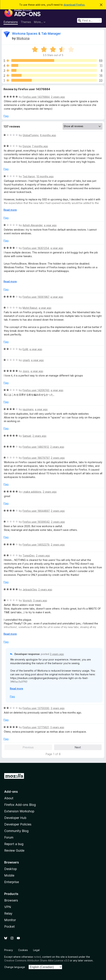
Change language (15, 967)
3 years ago (40, 600)
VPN (8, 907)
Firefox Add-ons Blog (20, 805)
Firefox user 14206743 (36, 390)
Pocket (10, 927)
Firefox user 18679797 (36, 458)
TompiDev (29, 556)
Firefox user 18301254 (36, 248)
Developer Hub (15, 818)
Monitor (10, 920)
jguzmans (28, 409)
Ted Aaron (29, 176)
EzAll (25, 349)
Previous (28, 747)
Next (78, 747)
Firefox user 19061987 (36, 297)
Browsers (11, 900)
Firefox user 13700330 (36, 708)
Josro (26, 371)
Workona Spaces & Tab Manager (36, 34)
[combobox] (89, 20)
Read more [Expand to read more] (10, 210)
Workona (23, 38)
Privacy (9, 950)
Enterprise (12, 882)
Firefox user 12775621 (36, 727)
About (9, 798)
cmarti (26, 360)
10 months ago (45, 176)
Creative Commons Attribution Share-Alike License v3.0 (37, 960)
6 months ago (48, 135)
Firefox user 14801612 (36, 447)
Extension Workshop (19, 811)
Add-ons (11, 792)
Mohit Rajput (30, 308)
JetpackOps (30, 589)
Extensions (11, 22)
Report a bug (14, 844)
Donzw (27, 146)
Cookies (23, 950)
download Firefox (74, 5)
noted (37, 957)
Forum (9, 837)
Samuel (27, 436)
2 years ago (58, 97)
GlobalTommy (31, 135)
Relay (8, 913)
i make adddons (32, 492)
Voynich (27, 600)
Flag (6, 116)
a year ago (50, 225)
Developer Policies (18, 824)
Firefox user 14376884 (36, 97)
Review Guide (14, 850)
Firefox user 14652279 (36, 545)
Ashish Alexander (33, 225)
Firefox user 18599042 (36, 522)
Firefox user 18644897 (36, 511)
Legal (36, 950)
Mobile (9, 875)
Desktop (10, 869)
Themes (26, 22)
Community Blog (16, 831)
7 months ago (40, 146)
